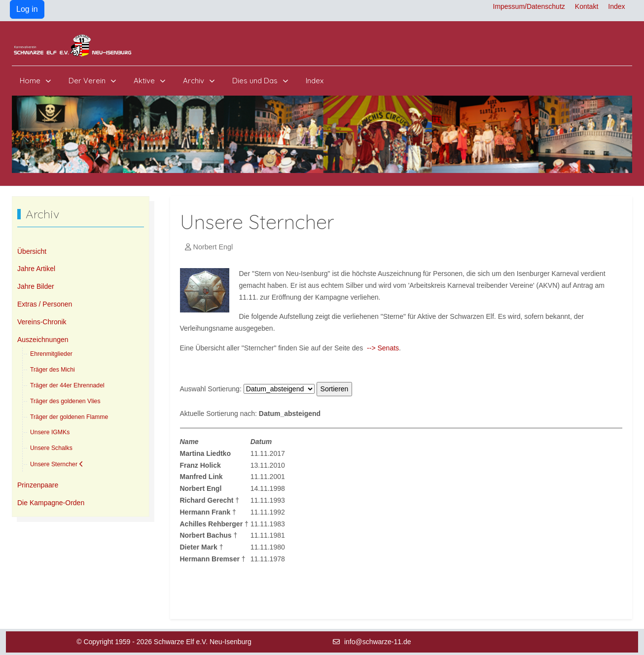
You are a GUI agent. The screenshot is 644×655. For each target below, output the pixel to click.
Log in (27, 9)
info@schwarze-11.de (378, 642)
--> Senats (383, 348)
